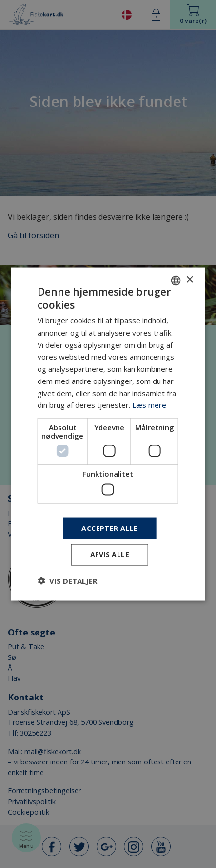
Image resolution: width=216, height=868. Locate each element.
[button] (67, 581)
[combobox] (176, 280)
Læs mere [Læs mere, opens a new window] (149, 405)
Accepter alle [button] (109, 528)
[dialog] (108, 434)
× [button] (189, 280)
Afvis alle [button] (110, 555)
